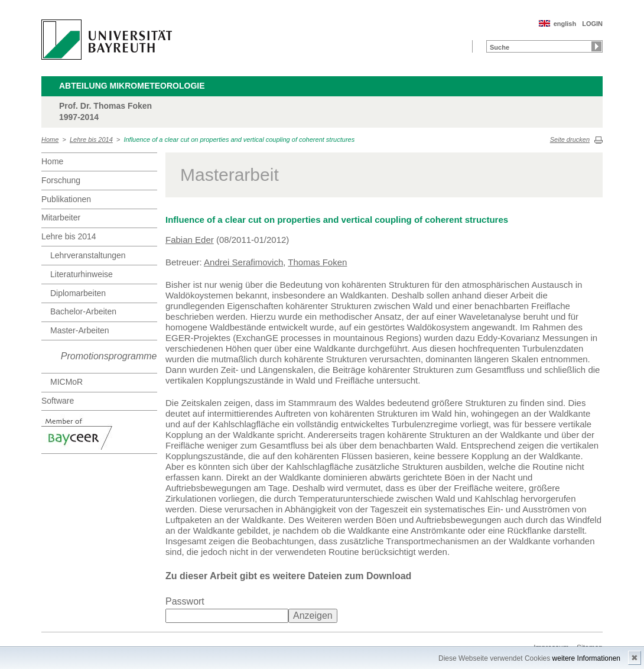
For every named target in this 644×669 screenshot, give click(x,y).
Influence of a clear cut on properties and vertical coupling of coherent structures (239, 139)
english (565, 24)
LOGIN (592, 24)
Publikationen (66, 199)
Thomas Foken (317, 262)
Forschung (61, 180)
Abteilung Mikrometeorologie (132, 86)
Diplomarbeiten (78, 293)
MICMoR (66, 382)
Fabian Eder (190, 240)
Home (50, 139)
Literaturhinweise (82, 274)
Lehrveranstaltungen (88, 255)
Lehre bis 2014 (91, 139)
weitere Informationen (586, 658)
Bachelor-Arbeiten (83, 311)
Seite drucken (570, 139)
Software (58, 401)
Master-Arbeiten (80, 330)
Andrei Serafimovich (243, 262)
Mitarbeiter (61, 217)
